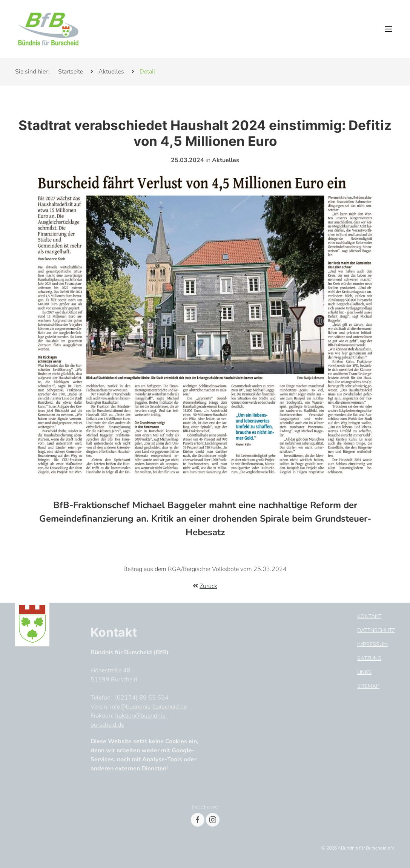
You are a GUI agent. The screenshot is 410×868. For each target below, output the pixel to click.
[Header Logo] (48, 29)
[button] (389, 29)
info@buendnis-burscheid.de (148, 707)
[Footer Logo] (32, 623)
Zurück (208, 586)
